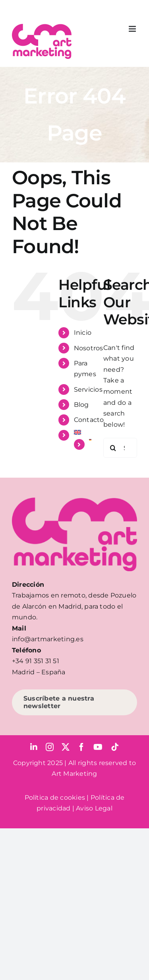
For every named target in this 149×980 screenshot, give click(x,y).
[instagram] (50, 747)
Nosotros (89, 348)
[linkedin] (34, 747)
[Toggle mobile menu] (133, 29)
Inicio (83, 333)
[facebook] (81, 747)
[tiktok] (115, 747)
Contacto (89, 420)
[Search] (113, 448)
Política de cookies (55, 797)
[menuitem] (83, 432)
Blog (81, 405)
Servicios (88, 389)
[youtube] (98, 747)
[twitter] (66, 747)
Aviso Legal (94, 808)
